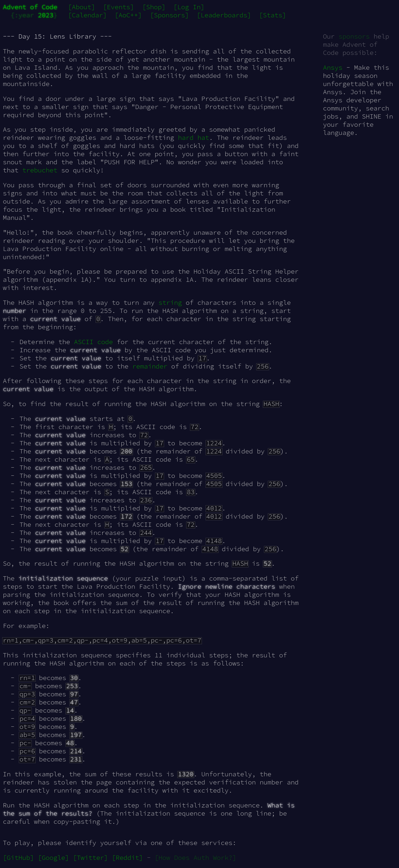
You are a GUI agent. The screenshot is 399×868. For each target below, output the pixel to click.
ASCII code (93, 342)
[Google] (53, 858)
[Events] (118, 7)
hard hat (193, 138)
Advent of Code (30, 7)
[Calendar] (87, 15)
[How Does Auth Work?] (195, 858)
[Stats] (273, 15)
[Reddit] (127, 858)
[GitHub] (18, 858)
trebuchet (40, 170)
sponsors (354, 36)
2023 (46, 15)
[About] (82, 7)
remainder (150, 366)
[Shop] (154, 7)
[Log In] (189, 7)
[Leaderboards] (224, 15)
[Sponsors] (169, 15)
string (170, 302)
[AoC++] (128, 15)
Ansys (333, 67)
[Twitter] (90, 858)
